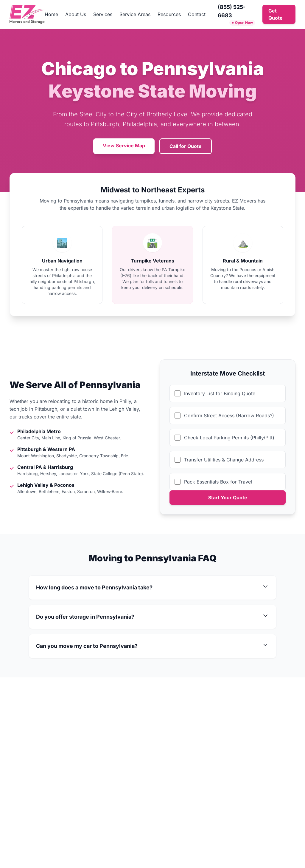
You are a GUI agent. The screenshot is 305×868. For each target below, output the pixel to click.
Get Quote (276, 14)
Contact (197, 14)
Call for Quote (186, 146)
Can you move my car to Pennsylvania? (152, 646)
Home (51, 14)
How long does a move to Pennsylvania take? (152, 588)
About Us (76, 14)
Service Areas (135, 14)
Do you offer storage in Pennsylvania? (152, 617)
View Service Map (124, 146)
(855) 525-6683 (232, 11)
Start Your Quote (228, 498)
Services (103, 14)
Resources (169, 14)
